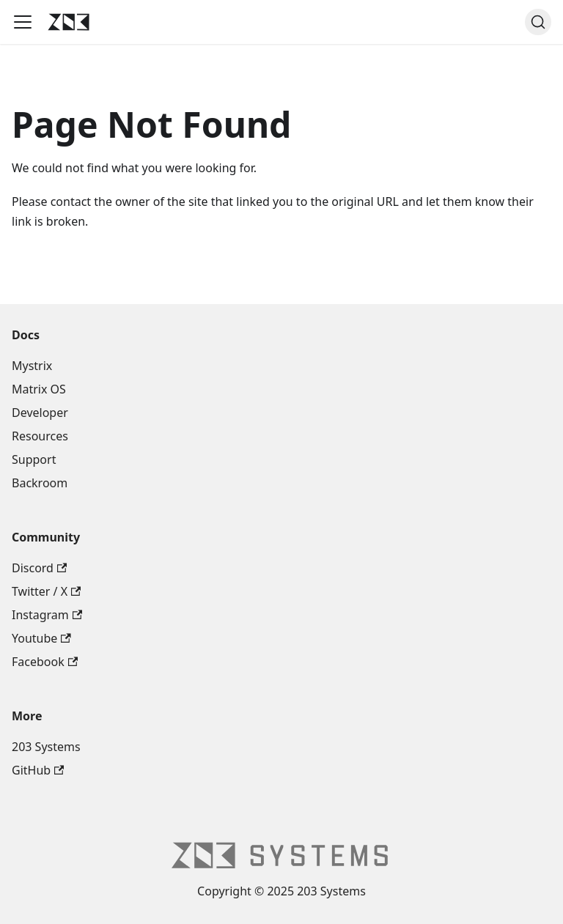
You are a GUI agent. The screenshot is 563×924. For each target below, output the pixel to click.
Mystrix (32, 366)
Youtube (41, 638)
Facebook (45, 662)
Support (34, 459)
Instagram (47, 615)
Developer (40, 413)
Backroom (40, 483)
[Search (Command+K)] (538, 22)
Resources (40, 436)
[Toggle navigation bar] (23, 22)
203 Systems (46, 747)
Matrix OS (39, 389)
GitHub (38, 770)
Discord (39, 568)
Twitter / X (46, 591)
